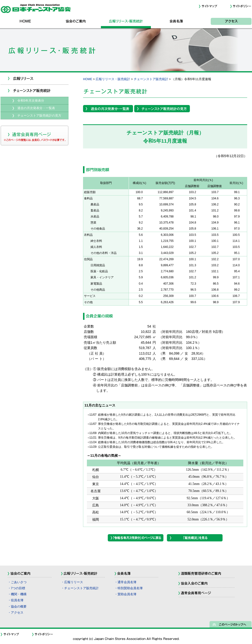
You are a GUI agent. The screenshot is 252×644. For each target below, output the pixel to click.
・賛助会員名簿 (125, 594)
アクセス (226, 22)
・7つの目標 (16, 588)
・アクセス (16, 613)
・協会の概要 (17, 607)
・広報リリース (72, 582)
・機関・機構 (17, 594)
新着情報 (35, 78)
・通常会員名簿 (125, 582)
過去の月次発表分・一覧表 (36, 108)
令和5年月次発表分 (31, 101)
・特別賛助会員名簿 (129, 588)
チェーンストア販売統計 (151, 79)
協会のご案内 (76, 22)
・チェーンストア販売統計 (80, 588)
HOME (26, 22)
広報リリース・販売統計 (126, 22)
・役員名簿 (16, 600)
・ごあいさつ (17, 582)
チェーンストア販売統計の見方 (39, 116)
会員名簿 (176, 22)
